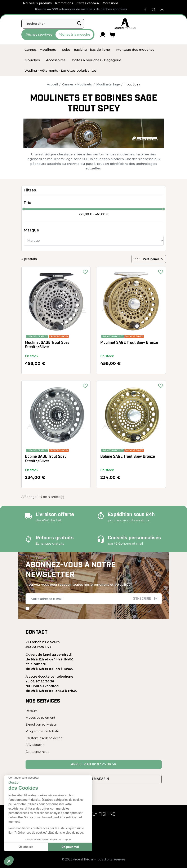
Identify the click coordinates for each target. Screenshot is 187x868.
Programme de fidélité (42, 731)
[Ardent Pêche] (125, 24)
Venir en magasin (93, 779)
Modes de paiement (40, 718)
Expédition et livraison (41, 725)
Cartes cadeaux (88, 3)
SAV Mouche (35, 745)
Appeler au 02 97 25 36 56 (93, 765)
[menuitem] (40, 50)
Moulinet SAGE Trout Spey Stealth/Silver (47, 345)
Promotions (64, 3)
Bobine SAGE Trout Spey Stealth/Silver (46, 459)
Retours (31, 711)
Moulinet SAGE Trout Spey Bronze (129, 343)
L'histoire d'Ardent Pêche (44, 738)
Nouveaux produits (37, 3)
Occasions (111, 3)
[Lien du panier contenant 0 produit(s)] (112, 35)
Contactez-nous (37, 752)
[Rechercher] (53, 24)
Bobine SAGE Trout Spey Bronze (128, 457)
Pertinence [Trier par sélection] (153, 259)
